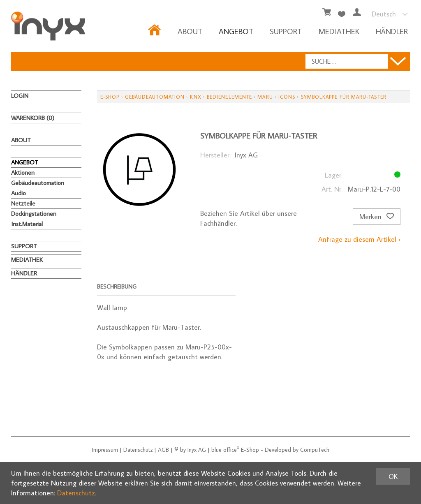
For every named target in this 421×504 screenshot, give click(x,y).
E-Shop (110, 97)
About (190, 31)
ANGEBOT (236, 31)
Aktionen (23, 172)
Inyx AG (197, 450)
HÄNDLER (392, 31)
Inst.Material (27, 224)
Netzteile (23, 203)
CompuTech (315, 450)
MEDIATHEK (339, 31)
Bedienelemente (229, 97)
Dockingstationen (34, 214)
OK (393, 476)
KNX (195, 97)
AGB (163, 450)
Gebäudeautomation (38, 183)
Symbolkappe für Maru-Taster (344, 97)
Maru (265, 97)
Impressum (105, 450)
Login (20, 96)
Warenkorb (33, 118)
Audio (19, 193)
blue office (225, 450)
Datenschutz (138, 450)
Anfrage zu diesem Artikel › (359, 239)
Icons (287, 97)
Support (286, 31)
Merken (377, 217)
